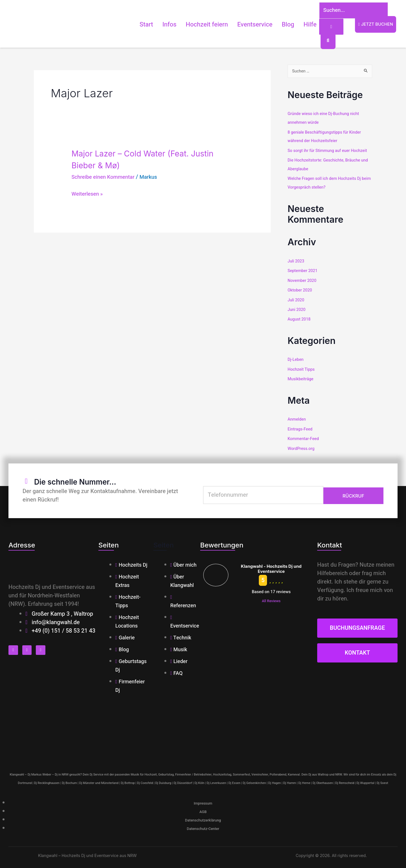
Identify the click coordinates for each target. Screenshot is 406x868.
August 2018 (300, 318)
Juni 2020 (297, 308)
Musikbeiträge (301, 377)
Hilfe (301, 25)
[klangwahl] (203, 730)
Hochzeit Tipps (302, 368)
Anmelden (297, 417)
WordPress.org (302, 446)
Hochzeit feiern (198, 25)
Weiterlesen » (88, 195)
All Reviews (271, 598)
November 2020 (303, 280)
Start (137, 25)
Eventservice (246, 25)
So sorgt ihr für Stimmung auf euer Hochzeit (329, 151)
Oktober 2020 (300, 289)
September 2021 (303, 270)
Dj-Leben (296, 358)
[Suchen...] (348, 11)
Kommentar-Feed (304, 436)
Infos (160, 25)
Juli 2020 (296, 299)
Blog (279, 25)
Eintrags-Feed (301, 427)
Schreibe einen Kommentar (105, 178)
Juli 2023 (296, 261)
